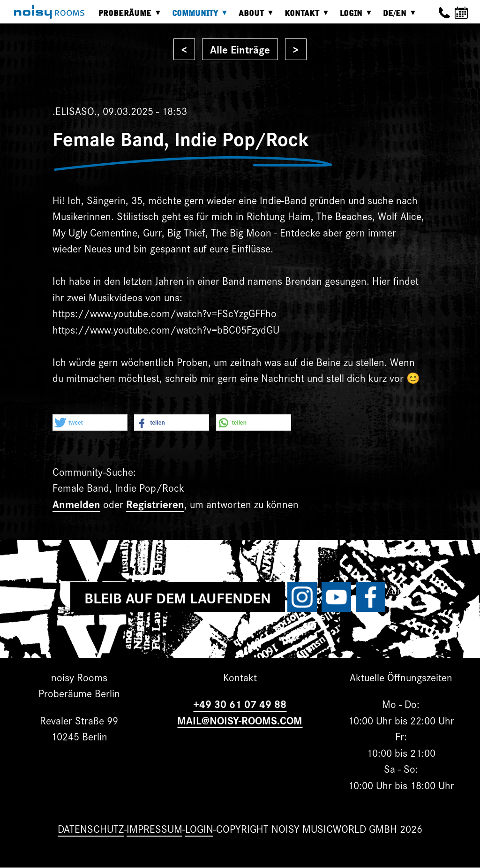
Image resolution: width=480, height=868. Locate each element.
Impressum (154, 828)
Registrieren (155, 504)
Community (197, 17)
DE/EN (397, 17)
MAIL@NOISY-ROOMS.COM (240, 720)
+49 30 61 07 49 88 (240, 704)
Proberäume (127, 17)
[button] (90, 423)
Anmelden (76, 504)
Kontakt (304, 17)
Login (353, 17)
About (254, 17)
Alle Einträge (240, 49)
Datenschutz (91, 828)
